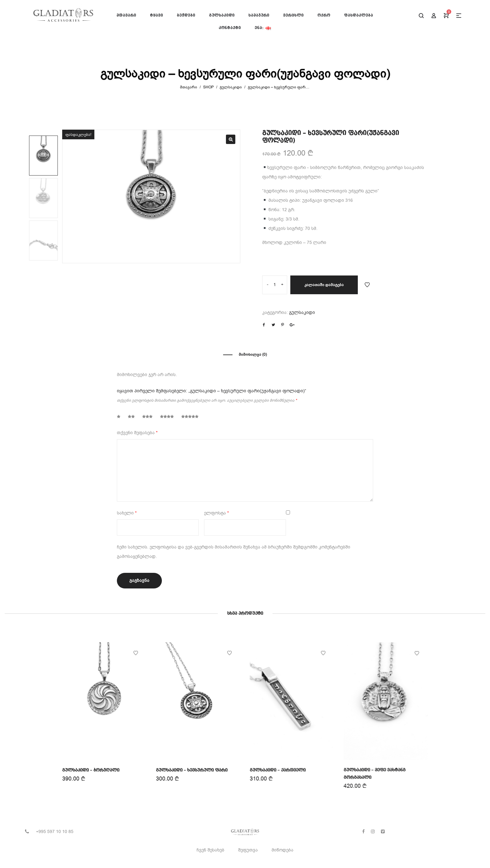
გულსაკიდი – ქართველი (278, 768)
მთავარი (189, 87)
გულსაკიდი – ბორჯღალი (91, 770)
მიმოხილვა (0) (253, 355)
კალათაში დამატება (324, 285)
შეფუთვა (248, 850)
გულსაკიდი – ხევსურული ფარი (192, 769)
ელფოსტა (216, 513)
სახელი (127, 513)
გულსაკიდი (231, 87)
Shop (208, 87)
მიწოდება (282, 850)
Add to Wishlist (367, 285)
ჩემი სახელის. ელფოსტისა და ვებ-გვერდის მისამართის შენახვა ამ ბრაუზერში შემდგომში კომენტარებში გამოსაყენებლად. (234, 552)
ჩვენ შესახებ (210, 850)
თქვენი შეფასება (137, 433)
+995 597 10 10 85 (55, 832)
